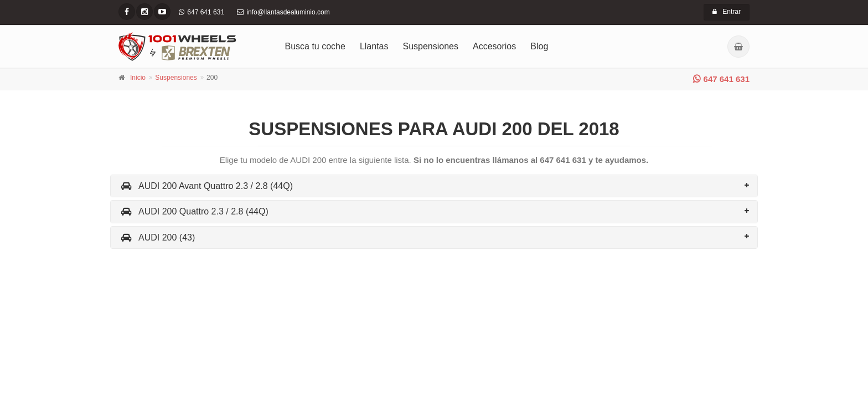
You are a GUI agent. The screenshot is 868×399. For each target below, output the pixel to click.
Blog (539, 46)
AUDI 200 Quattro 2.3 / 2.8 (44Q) (194, 211)
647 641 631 (721, 79)
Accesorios (494, 46)
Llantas (374, 46)
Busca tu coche (315, 46)
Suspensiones (431, 46)
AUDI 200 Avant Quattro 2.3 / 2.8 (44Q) (206, 186)
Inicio (138, 78)
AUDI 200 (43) (157, 237)
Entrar (727, 12)
